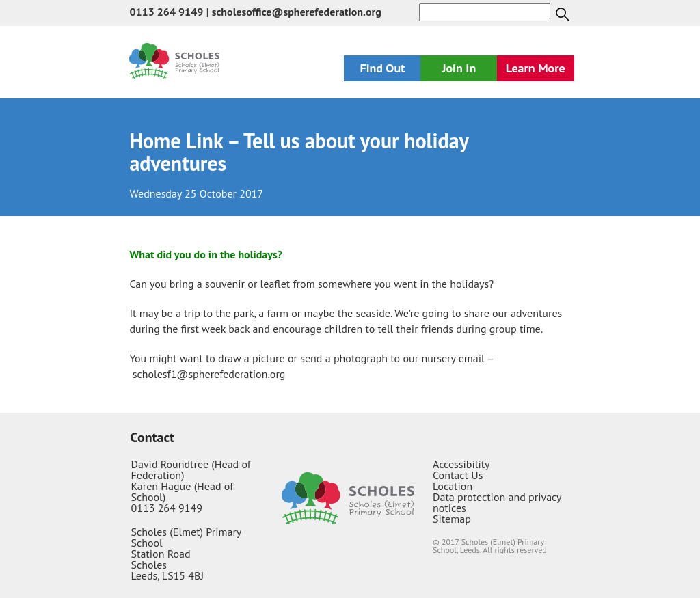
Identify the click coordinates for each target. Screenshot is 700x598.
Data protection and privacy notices (497, 502)
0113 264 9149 (166, 12)
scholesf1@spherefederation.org (209, 374)
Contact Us (458, 475)
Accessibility (461, 464)
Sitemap (452, 519)
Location (453, 486)
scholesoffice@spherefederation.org (297, 12)
